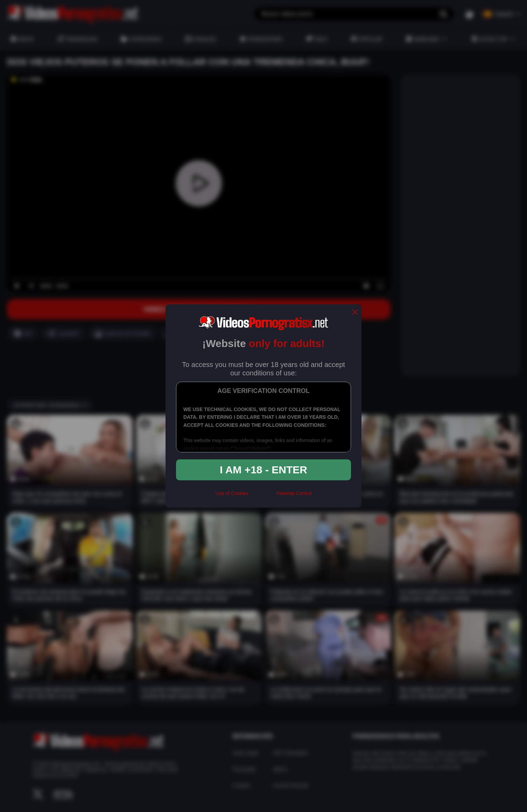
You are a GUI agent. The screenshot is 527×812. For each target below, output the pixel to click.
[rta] (262, 496)
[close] (355, 313)
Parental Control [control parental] (294, 493)
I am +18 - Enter (263, 470)
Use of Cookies (232, 493)
